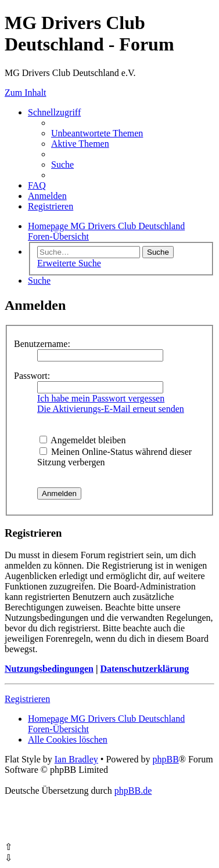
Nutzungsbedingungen (49, 669)
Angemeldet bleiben (82, 440)
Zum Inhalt (26, 93)
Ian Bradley (76, 759)
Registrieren (27, 699)
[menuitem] (97, 133)
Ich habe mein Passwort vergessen (101, 398)
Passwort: (32, 376)
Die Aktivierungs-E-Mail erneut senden (111, 409)
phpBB (165, 759)
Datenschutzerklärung (144, 669)
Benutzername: (42, 344)
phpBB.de (133, 791)
